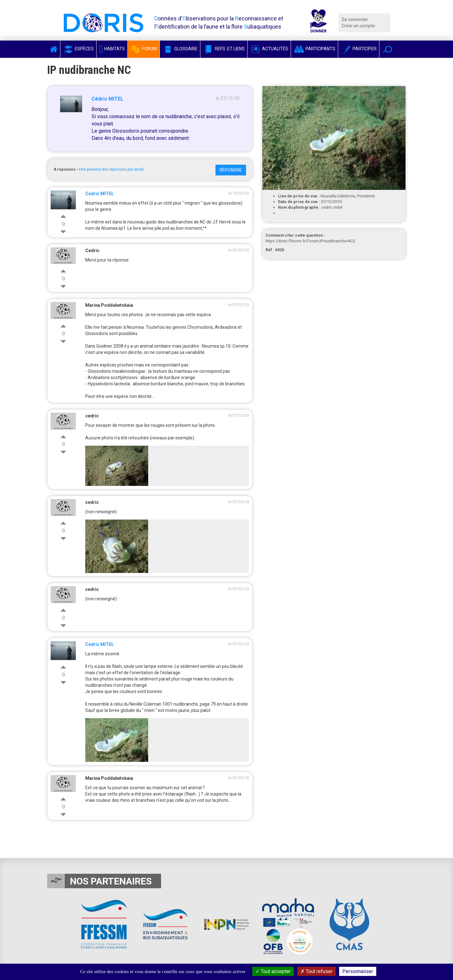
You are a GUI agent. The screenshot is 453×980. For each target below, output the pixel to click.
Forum (144, 49)
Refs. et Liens (224, 49)
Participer (359, 49)
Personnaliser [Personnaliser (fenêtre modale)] (358, 971)
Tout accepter (273, 971)
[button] (387, 49)
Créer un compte (358, 26)
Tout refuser (316, 971)
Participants (314, 49)
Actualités (269, 49)
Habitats (112, 49)
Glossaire (180, 49)
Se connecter (355, 19)
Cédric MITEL (107, 99)
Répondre (231, 170)
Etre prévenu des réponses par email (111, 169)
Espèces (78, 49)
